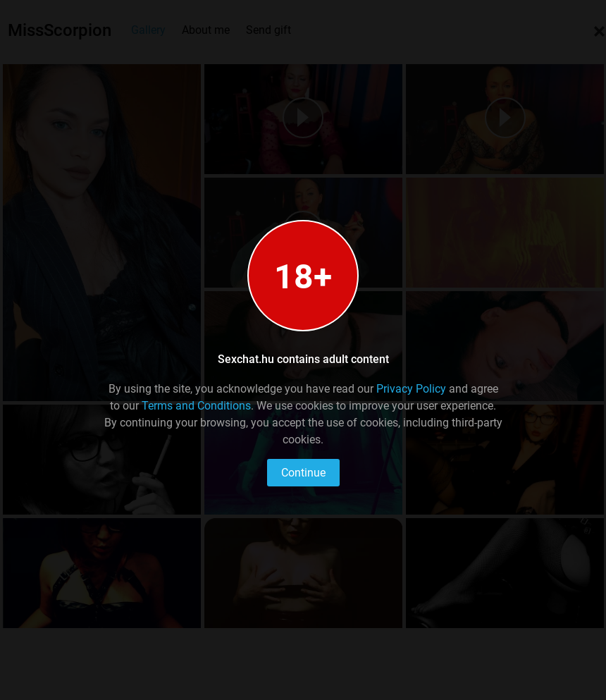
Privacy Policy (411, 389)
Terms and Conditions (196, 406)
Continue (303, 473)
